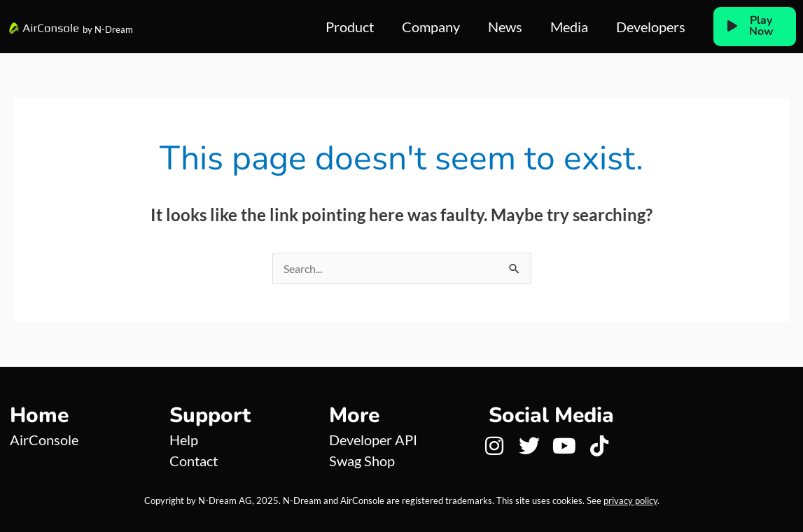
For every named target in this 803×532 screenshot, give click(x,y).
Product (350, 27)
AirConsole (44, 440)
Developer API (373, 440)
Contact (194, 461)
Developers (651, 27)
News (505, 27)
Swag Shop (362, 461)
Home (39, 415)
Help (184, 440)
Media (569, 27)
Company (431, 27)
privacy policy (630, 500)
